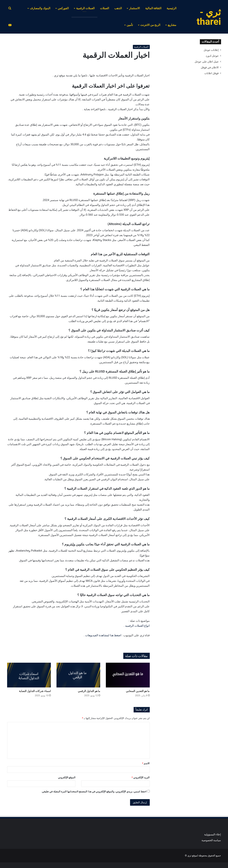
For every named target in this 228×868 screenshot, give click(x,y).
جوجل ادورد (212, 56)
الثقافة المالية (153, 8)
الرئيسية (172, 8)
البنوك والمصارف (40, 8)
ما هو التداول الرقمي (89, 691)
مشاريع (172, 25)
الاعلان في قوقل (210, 67)
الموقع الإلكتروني (67, 777)
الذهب (118, 8)
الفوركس (63, 8)
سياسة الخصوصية (211, 840)
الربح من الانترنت (150, 25)
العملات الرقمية (85, 8)
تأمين (130, 25)
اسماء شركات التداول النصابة (35, 691)
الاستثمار (134, 8)
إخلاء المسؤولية (213, 834)
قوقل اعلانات (211, 73)
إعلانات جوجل (211, 50)
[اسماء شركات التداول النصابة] (29, 675)
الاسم (146, 763)
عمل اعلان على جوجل (207, 62)
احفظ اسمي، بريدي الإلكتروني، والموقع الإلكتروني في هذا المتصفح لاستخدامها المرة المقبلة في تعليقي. (94, 792)
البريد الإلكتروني (141, 777)
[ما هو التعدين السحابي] (128, 675)
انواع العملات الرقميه (137, 626)
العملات (105, 8)
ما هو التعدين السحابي (138, 691)
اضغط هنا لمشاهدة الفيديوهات (103, 635)
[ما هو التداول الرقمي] (78, 675)
